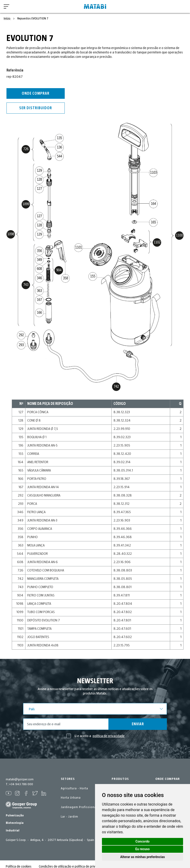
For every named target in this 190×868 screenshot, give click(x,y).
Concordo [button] (142, 841)
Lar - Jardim (69, 817)
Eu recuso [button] (143, 849)
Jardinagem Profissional (79, 807)
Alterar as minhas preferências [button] (142, 857)
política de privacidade (109, 736)
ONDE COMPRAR (168, 779)
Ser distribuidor (36, 108)
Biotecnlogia (15, 823)
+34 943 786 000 (21, 784)
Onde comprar (36, 93)
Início (7, 19)
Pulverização (15, 815)
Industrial (13, 831)
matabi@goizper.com (20, 779)
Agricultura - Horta (74, 788)
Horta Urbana (71, 798)
